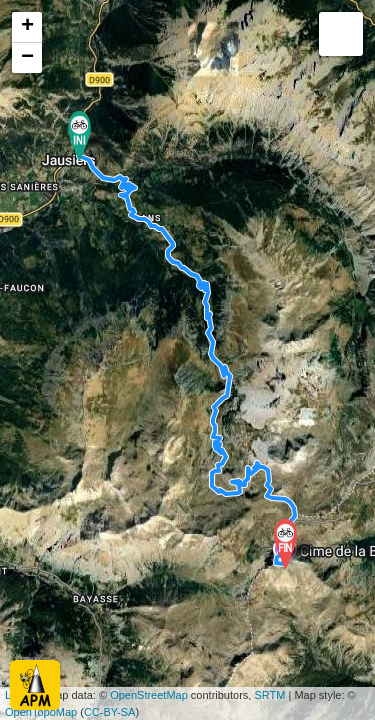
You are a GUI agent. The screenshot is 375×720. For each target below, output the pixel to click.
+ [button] (27, 27)
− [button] (27, 58)
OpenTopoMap (41, 712)
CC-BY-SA (110, 712)
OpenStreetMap (149, 695)
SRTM (269, 695)
